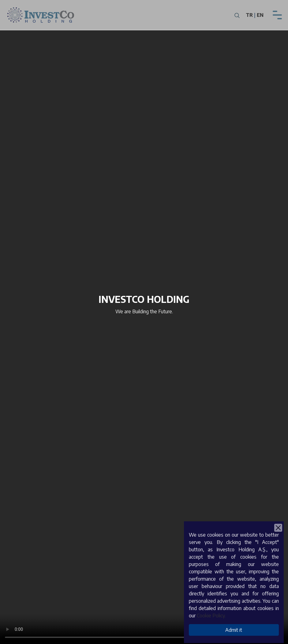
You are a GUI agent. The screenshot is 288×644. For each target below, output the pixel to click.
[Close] (278, 528)
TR (249, 15)
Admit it (234, 630)
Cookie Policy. (211, 616)
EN (260, 15)
